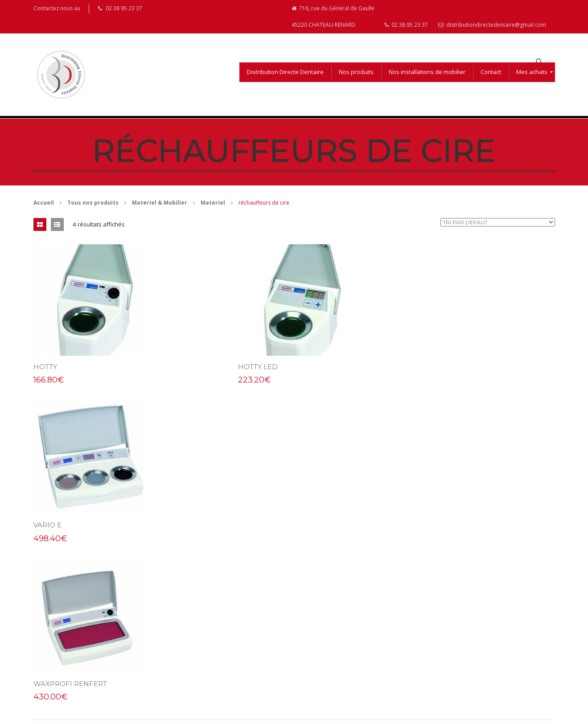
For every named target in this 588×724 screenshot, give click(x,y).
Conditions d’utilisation (328, 628)
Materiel (213, 203)
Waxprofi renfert (70, 525)
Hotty (45, 367)
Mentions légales (321, 646)
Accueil (44, 203)
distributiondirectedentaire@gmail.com (492, 25)
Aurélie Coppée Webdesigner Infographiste (121, 715)
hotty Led (232, 367)
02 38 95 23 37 (406, 25)
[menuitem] (285, 73)
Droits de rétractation (327, 664)
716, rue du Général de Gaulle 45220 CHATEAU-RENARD (333, 17)
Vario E (404, 367)
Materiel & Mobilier (160, 203)
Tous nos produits (93, 203)
